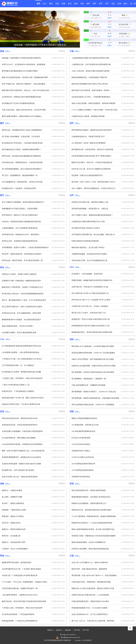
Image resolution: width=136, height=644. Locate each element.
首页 (38, 4)
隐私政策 (68, 630)
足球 (70, 4)
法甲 (107, 4)
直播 (63, 4)
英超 (76, 4)
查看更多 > (63, 51)
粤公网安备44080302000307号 (70, 637)
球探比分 (50, 630)
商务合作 (59, 630)
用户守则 (77, 630)
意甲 (101, 4)
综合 (113, 4)
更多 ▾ (126, 4)
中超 (82, 4)
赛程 (51, 4)
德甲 (88, 4)
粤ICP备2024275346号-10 (68, 635)
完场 (57, 4)
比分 (45, 4)
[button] (3, 29)
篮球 (119, 4)
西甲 (95, 4)
